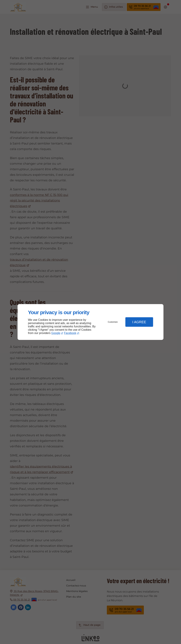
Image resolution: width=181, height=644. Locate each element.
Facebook (70, 333)
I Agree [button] (139, 322)
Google (56, 333)
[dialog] (90, 322)
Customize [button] (113, 322)
